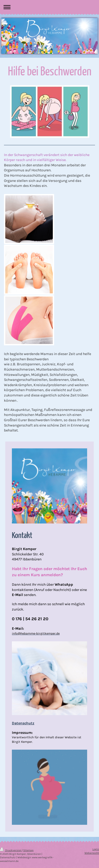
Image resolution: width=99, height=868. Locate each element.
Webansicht (92, 853)
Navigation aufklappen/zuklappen (49, 7)
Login (96, 849)
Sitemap (28, 850)
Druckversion (11, 850)
